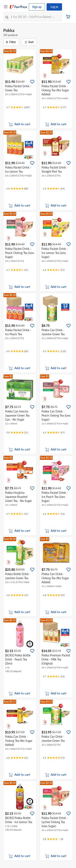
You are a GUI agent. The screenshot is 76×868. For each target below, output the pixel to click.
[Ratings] (18, 107)
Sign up (37, 7)
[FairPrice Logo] (18, 7)
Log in (54, 7)
